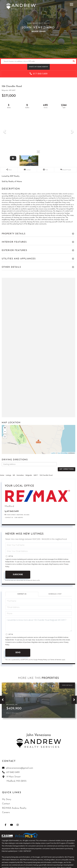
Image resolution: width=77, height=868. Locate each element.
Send (18, 649)
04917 (36, 471)
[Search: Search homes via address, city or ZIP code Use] (36, 61)
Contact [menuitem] (6, 800)
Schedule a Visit (55, 590)
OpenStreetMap (63, 453)
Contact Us (9, 514)
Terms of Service (56, 655)
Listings (9, 471)
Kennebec (20, 471)
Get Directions (67, 464)
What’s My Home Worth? (38, 67)
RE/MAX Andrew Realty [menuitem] (14, 804)
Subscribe (18, 571)
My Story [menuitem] (7, 795)
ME (14, 471)
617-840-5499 (39, 74)
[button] (74, 61)
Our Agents (19, 514)
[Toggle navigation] (71, 4)
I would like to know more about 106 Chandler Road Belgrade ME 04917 (38, 620)
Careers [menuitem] (6, 808)
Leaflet (53, 453)
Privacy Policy (43, 655)
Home (2, 471)
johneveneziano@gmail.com (18, 764)
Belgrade (29, 471)
